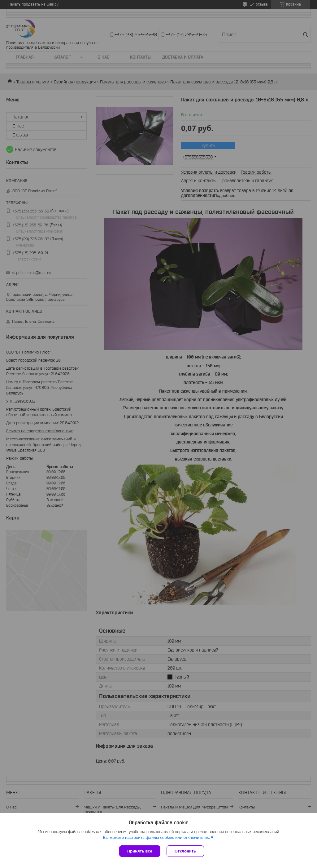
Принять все (140, 851)
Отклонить (185, 851)
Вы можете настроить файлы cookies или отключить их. (156, 837)
